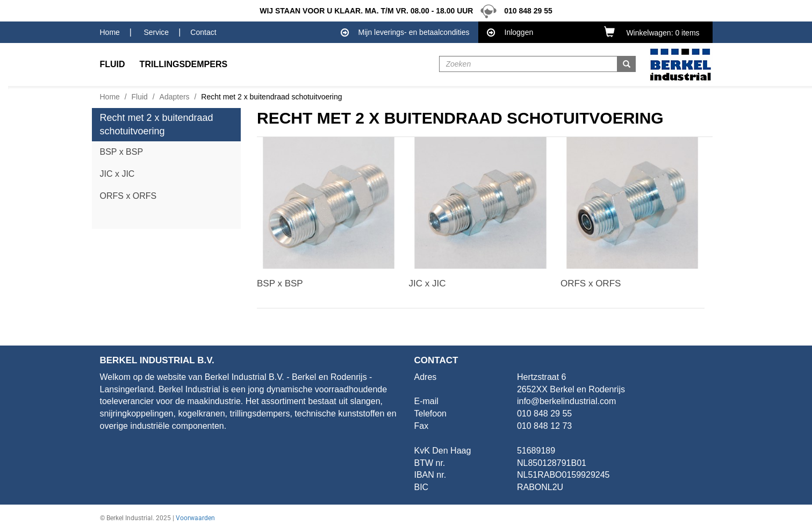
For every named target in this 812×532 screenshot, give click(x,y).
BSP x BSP (122, 152)
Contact (203, 32)
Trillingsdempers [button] (184, 64)
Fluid (140, 97)
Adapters (175, 97)
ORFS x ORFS (128, 196)
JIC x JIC (117, 174)
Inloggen (510, 33)
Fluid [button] (113, 64)
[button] (654, 32)
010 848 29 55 (513, 11)
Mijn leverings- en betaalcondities (405, 33)
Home (110, 32)
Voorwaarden (195, 518)
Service (156, 32)
